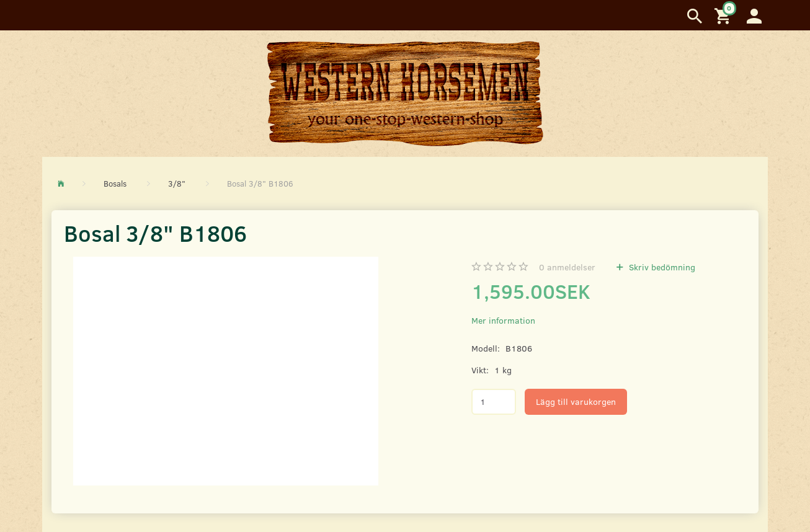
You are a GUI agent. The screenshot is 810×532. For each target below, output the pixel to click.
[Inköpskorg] (724, 15)
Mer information (503, 320)
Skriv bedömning (661, 267)
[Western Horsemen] (405, 93)
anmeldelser (567, 267)
